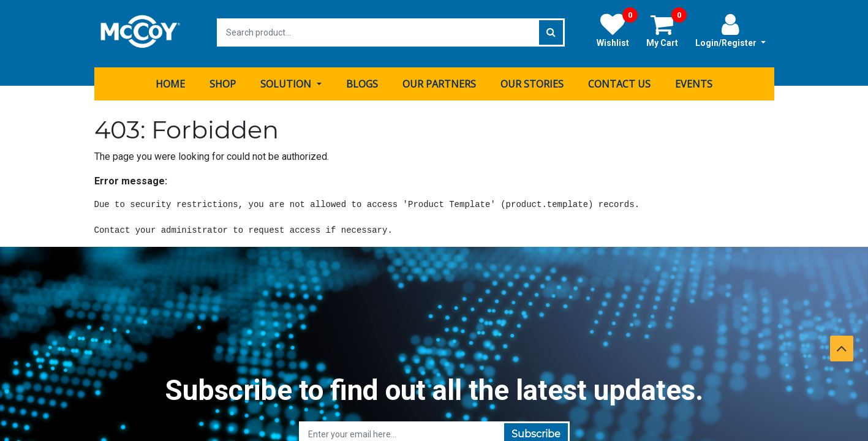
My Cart (666, 30)
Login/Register (730, 30)
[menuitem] (170, 81)
